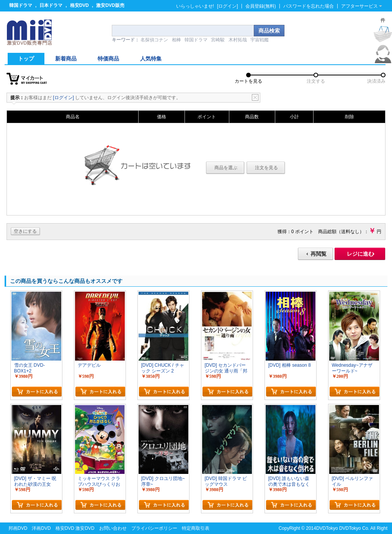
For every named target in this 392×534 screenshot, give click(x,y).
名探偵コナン (154, 40)
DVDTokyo (327, 528)
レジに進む (360, 254)
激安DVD (85, 528)
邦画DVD (18, 528)
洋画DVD (41, 528)
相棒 (176, 40)
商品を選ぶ (226, 168)
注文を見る (266, 168)
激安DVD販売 (110, 5)
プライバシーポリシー (154, 528)
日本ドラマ (51, 5)
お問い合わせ (113, 528)
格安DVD (79, 5)
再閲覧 (318, 254)
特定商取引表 (196, 528)
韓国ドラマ (21, 5)
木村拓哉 (238, 40)
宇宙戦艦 (260, 40)
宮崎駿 (218, 40)
